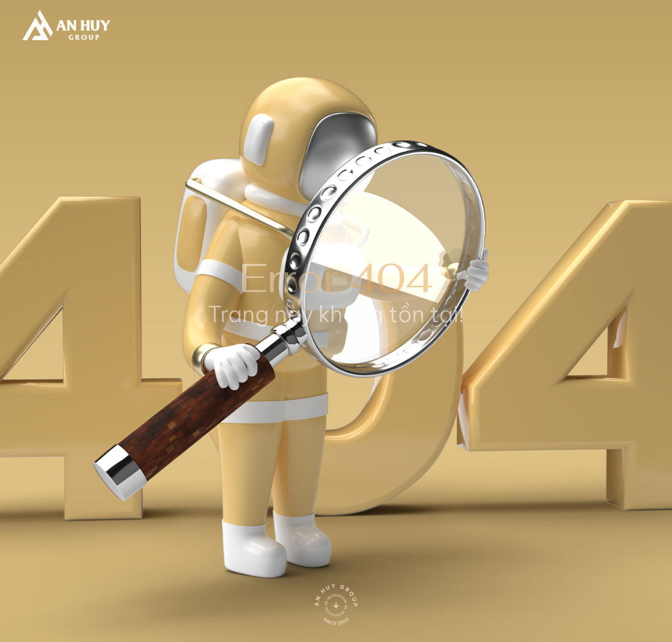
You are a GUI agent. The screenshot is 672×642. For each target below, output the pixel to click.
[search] (503, 22)
